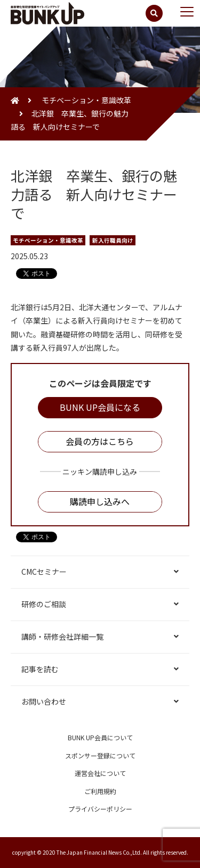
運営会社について (100, 773)
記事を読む (40, 669)
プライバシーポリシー (100, 809)
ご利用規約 (100, 791)
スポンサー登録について (100, 755)
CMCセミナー (44, 572)
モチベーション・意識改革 (86, 100)
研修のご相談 (44, 604)
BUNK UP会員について (100, 737)
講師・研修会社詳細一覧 (62, 636)
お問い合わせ (44, 701)
